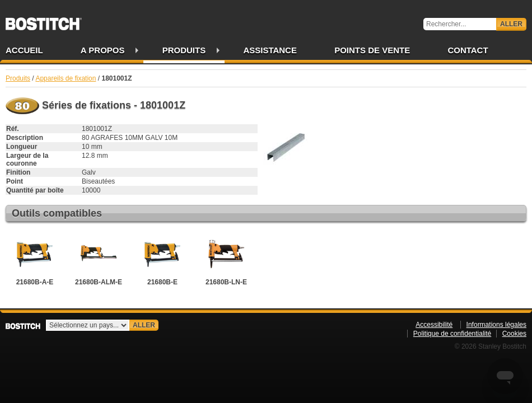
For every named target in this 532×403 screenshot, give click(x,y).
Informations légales (496, 325)
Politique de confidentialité (452, 334)
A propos (103, 50)
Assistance (270, 50)
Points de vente (372, 50)
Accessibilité (434, 325)
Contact (468, 50)
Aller (511, 24)
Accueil (24, 50)
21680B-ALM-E (99, 259)
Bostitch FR (44, 20)
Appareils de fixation (66, 78)
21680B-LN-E (226, 259)
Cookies (514, 334)
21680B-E (162, 259)
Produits (184, 50)
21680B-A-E (35, 259)
